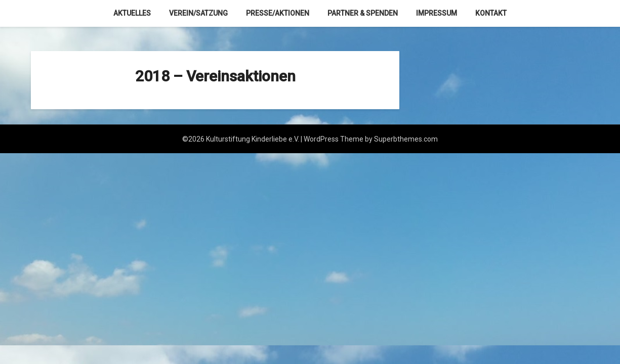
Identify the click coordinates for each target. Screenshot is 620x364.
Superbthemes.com (406, 139)
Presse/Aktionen (278, 13)
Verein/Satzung (198, 13)
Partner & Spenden (363, 13)
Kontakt (491, 13)
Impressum (437, 13)
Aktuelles (132, 13)
